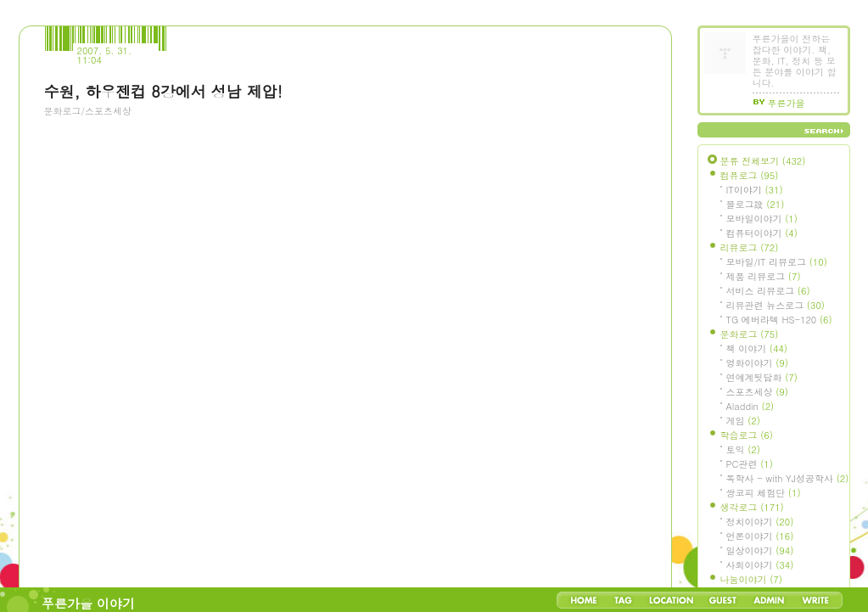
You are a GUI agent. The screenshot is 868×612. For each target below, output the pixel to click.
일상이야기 (760, 550)
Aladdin (750, 406)
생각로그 (752, 507)
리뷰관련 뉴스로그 (776, 305)
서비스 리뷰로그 (768, 291)
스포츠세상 (757, 392)
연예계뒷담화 (762, 377)
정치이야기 (760, 522)
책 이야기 (757, 348)
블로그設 (756, 204)
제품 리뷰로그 (764, 276)
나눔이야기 (751, 579)
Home (584, 600)
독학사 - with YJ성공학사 (788, 478)
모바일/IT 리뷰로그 (777, 262)
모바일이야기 (762, 219)
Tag (623, 600)
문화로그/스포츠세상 (88, 111)
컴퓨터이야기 (762, 233)
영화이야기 (757, 363)
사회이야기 (760, 565)
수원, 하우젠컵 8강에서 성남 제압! (163, 91)
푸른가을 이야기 (88, 603)
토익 (743, 449)
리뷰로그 (750, 247)
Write (815, 600)
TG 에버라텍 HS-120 (779, 320)
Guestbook (722, 600)
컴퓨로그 (750, 175)
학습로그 (747, 435)
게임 (743, 421)
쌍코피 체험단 (764, 493)
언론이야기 (760, 536)
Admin (769, 600)
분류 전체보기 (763, 161)
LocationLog (670, 600)
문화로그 (750, 334)
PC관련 (750, 464)
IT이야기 (755, 190)
